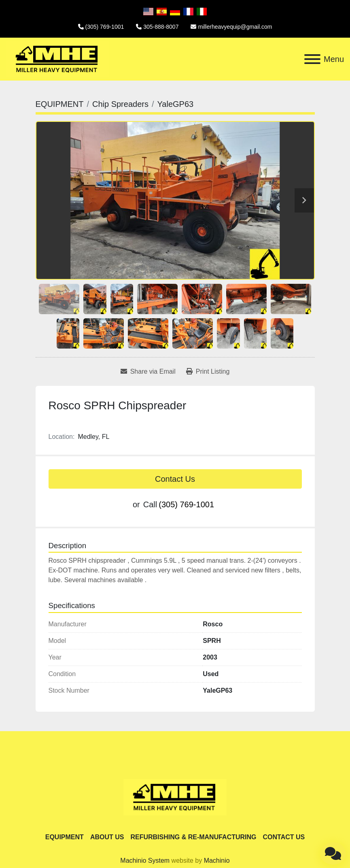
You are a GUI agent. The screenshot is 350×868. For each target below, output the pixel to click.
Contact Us (175, 479)
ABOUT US (107, 837)
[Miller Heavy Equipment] (175, 797)
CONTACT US (284, 837)
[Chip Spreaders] (120, 104)
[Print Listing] (208, 372)
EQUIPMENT (65, 837)
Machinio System (145, 861)
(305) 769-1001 (105, 27)
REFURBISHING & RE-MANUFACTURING (193, 837)
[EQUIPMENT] (60, 104)
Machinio (217, 861)
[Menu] (312, 59)
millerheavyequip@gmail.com (235, 27)
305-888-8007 (161, 27)
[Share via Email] (148, 372)
